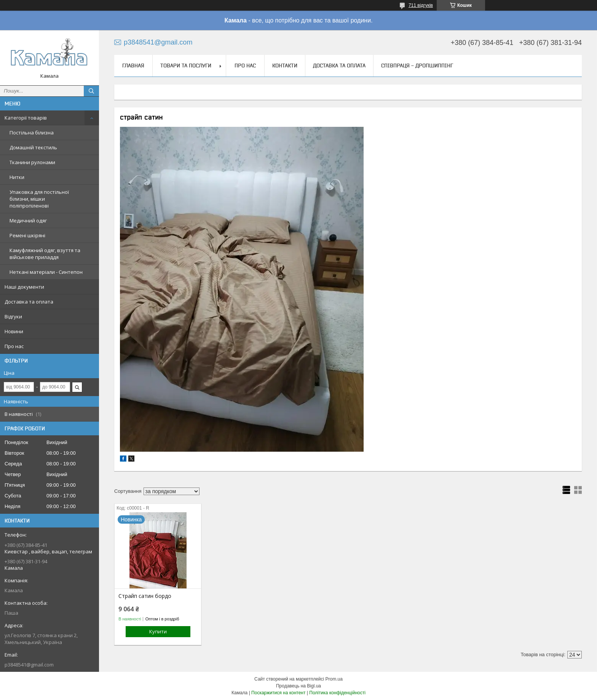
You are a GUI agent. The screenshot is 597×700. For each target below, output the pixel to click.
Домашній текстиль (33, 147)
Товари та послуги (186, 66)
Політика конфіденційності (337, 693)
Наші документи (24, 287)
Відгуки (13, 316)
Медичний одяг (28, 221)
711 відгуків (421, 5)
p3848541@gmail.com (29, 665)
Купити (158, 631)
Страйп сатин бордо (145, 596)
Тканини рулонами (32, 162)
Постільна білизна (32, 133)
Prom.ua (334, 679)
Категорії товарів (26, 118)
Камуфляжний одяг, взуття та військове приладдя (45, 254)
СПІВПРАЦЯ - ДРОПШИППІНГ (417, 66)
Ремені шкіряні (27, 235)
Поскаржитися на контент (278, 693)
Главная (133, 66)
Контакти (285, 66)
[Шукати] (91, 91)
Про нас (14, 346)
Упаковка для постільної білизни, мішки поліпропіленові (39, 199)
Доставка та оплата (29, 302)
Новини (14, 331)
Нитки (17, 177)
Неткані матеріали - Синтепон (46, 272)
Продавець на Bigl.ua (298, 686)
